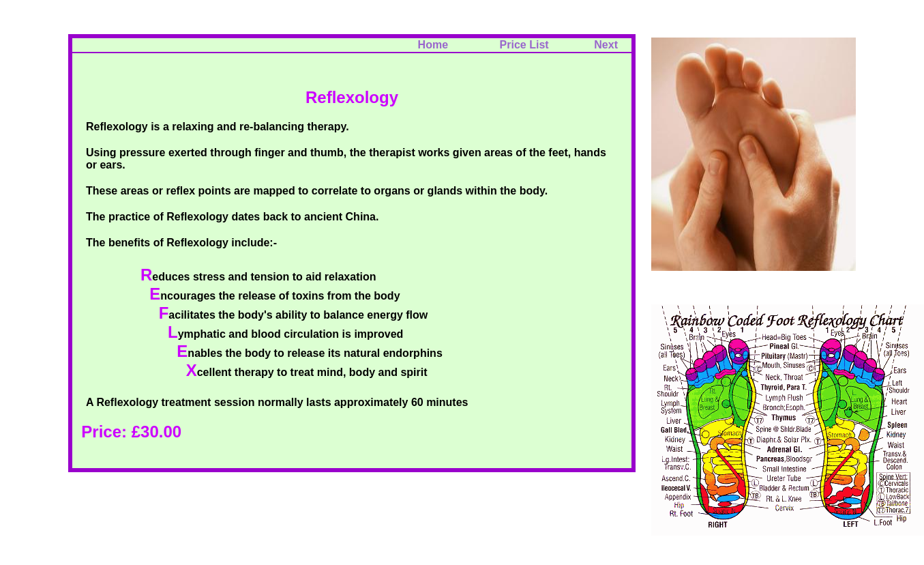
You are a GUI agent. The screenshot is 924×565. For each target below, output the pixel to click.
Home (433, 45)
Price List (534, 45)
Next (606, 45)
